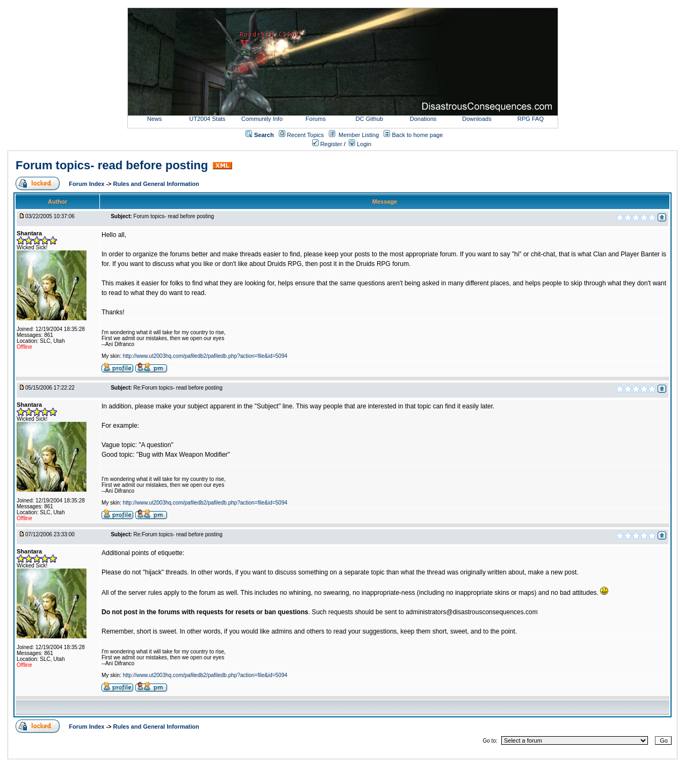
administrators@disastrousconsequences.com (472, 612)
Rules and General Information (156, 184)
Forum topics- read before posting (112, 165)
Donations (423, 119)
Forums (316, 119)
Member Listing (359, 135)
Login (360, 144)
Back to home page (418, 135)
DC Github (369, 119)
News (155, 119)
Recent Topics (305, 135)
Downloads (477, 119)
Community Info (262, 119)
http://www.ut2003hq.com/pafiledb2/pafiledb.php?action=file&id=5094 (205, 356)
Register (327, 144)
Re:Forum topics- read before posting (178, 388)
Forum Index (87, 184)
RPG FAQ (531, 119)
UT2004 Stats (208, 119)
